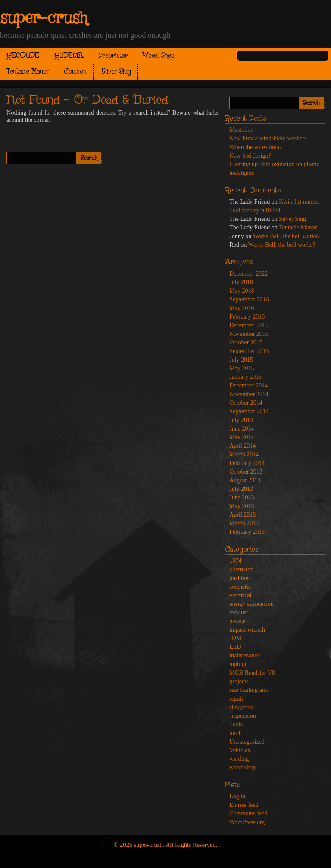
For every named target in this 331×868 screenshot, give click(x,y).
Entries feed (244, 805)
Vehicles (239, 750)
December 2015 (248, 325)
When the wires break (256, 147)
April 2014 (242, 446)
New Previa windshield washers (268, 138)
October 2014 (246, 403)
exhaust (239, 612)
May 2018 (242, 291)
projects (239, 681)
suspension (242, 716)
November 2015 (249, 334)
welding (239, 759)
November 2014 (249, 394)
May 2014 (242, 437)
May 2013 (242, 506)
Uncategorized (247, 742)
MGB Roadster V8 (252, 673)
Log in (237, 796)
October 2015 (246, 343)
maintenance (245, 656)
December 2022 (248, 274)
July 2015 (241, 360)
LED (235, 647)
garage (237, 621)
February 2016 (247, 317)
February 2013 (247, 532)
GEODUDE (23, 56)
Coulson (75, 72)
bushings (240, 578)
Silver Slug (116, 72)
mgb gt (238, 664)
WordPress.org (247, 822)
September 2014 (249, 411)
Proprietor (113, 56)
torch (236, 733)
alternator (241, 569)
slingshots (241, 707)
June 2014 (242, 429)
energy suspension (251, 604)
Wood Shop (159, 56)
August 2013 (245, 480)
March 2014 (244, 454)
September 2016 (249, 299)
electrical (240, 595)
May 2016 (242, 308)
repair (236, 699)
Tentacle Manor (28, 72)
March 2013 (244, 523)
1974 (235, 561)
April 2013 (242, 515)
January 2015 (245, 377)
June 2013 (242, 498)
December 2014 (248, 386)
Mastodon (241, 130)
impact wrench (247, 630)
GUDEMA (69, 56)
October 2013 (246, 472)
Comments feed (248, 814)
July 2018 (241, 282)
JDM (235, 638)
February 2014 (247, 463)
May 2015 (242, 368)
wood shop (242, 767)
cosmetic (240, 587)
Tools (236, 724)
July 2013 (241, 489)
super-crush (44, 19)
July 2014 (241, 420)
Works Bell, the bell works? (286, 236)
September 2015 (249, 351)
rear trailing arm (249, 690)
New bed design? (250, 156)
